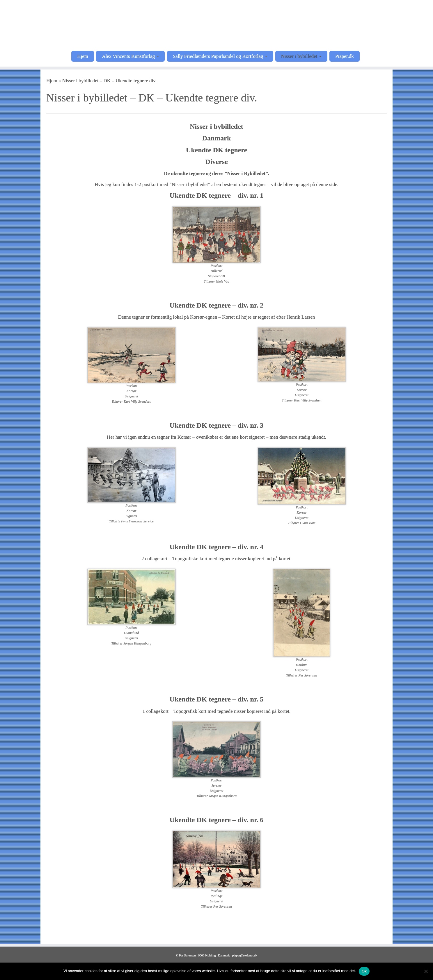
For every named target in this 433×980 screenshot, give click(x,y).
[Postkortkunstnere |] (216, 25)
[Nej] (426, 971)
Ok (364, 971)
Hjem (83, 56)
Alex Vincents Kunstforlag (130, 56)
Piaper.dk (345, 56)
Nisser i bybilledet (301, 56)
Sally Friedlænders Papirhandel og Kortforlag (220, 56)
